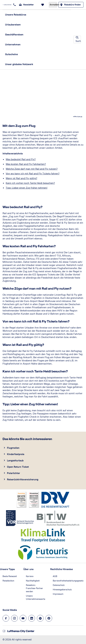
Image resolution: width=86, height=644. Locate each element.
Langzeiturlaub (15, 460)
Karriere (30, 576)
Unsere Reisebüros (16, 15)
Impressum (58, 594)
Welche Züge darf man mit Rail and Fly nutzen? (32, 169)
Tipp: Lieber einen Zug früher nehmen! (27, 188)
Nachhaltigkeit (33, 581)
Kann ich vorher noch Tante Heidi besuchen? (30, 183)
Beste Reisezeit (10, 576)
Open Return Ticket (18, 467)
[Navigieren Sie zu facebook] (6, 618)
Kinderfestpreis (16, 454)
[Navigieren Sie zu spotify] (40, 618)
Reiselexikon (8, 581)
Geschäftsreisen (14, 35)
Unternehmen (13, 44)
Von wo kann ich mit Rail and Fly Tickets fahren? (33, 174)
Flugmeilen (13, 448)
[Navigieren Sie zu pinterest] (49, 618)
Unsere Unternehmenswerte (36, 597)
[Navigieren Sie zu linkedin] (32, 618)
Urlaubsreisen (13, 25)
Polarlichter (14, 473)
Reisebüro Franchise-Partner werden (34, 588)
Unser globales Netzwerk (19, 64)
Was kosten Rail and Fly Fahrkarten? (26, 164)
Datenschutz (59, 585)
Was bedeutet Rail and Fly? (21, 159)
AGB (55, 576)
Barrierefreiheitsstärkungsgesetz (68, 581)
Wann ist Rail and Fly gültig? (21, 178)
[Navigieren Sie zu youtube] (23, 618)
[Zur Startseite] (7, 5)
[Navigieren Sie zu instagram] (14, 618)
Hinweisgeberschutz (62, 590)
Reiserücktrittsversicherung (23, 479)
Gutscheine (11, 54)
